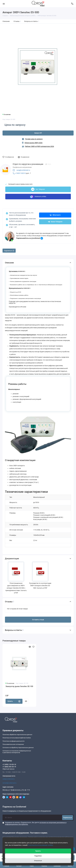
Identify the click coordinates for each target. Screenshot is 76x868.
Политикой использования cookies (40, 845)
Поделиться (9, 251)
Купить (14, 701)
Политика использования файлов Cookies (17, 738)
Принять (38, 851)
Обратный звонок (8, 769)
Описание (6, 21)
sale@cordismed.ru (9, 779)
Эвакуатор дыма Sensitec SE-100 (19, 686)
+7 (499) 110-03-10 (9, 764)
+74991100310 (20, 173)
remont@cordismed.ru (9, 783)
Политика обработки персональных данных (17, 735)
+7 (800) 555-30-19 (9, 767)
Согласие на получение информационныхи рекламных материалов (17, 752)
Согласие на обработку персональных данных (18, 748)
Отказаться (38, 861)
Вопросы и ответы (32, 21)
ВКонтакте (55, 215)
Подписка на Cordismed (14, 807)
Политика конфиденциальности (13, 741)
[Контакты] (72, 4)
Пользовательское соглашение (13, 744)
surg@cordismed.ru (23, 170)
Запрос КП (38, 133)
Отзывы (17, 21)
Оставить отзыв (38, 620)
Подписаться (68, 818)
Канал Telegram (55, 222)
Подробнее (38, 856)
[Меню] (4, 4)
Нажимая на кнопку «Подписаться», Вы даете (36, 823)
